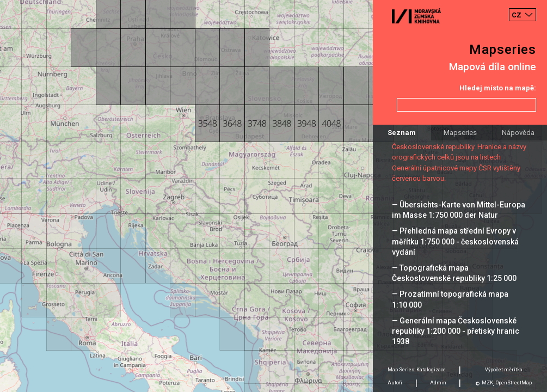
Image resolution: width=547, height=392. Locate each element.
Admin (438, 383)
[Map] (273, 196)
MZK (487, 383)
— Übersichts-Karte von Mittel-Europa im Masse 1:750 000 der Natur (459, 210)
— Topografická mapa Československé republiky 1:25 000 (454, 273)
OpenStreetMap (514, 383)
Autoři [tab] (395, 383)
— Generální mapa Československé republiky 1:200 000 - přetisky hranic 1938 (456, 331)
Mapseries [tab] (460, 133)
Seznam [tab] (402, 133)
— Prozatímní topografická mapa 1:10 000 (450, 299)
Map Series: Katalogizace (417, 370)
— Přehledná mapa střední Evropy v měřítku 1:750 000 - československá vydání (455, 241)
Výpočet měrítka (504, 370)
